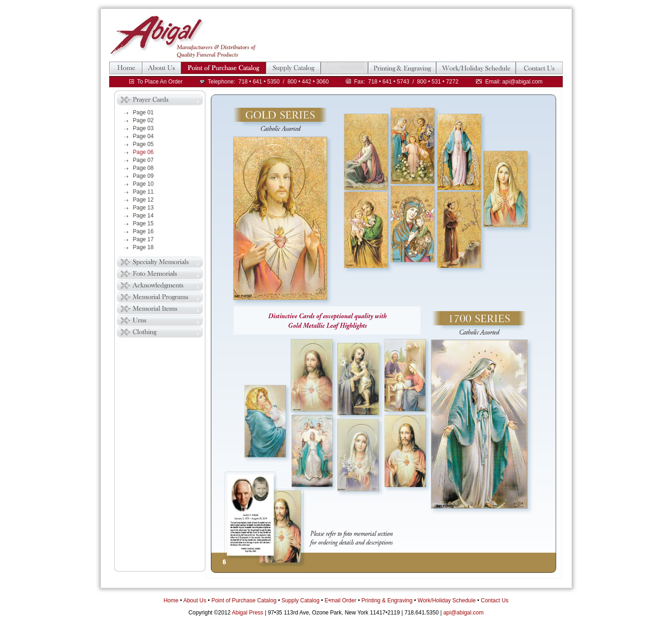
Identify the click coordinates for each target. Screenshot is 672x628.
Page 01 (143, 112)
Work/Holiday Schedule (447, 600)
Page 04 (143, 136)
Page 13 (143, 208)
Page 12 (143, 200)
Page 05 (143, 144)
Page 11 (143, 192)
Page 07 (143, 160)
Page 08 (143, 168)
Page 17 (143, 239)
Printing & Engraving (387, 600)
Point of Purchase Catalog (244, 600)
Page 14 (143, 216)
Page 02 (143, 120)
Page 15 (143, 223)
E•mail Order (340, 600)
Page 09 (143, 176)
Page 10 (143, 184)
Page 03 (143, 128)
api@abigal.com (463, 613)
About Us (195, 600)
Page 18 (143, 247)
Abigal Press (248, 613)
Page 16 (143, 231)
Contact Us (494, 600)
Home (171, 600)
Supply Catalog (300, 600)
